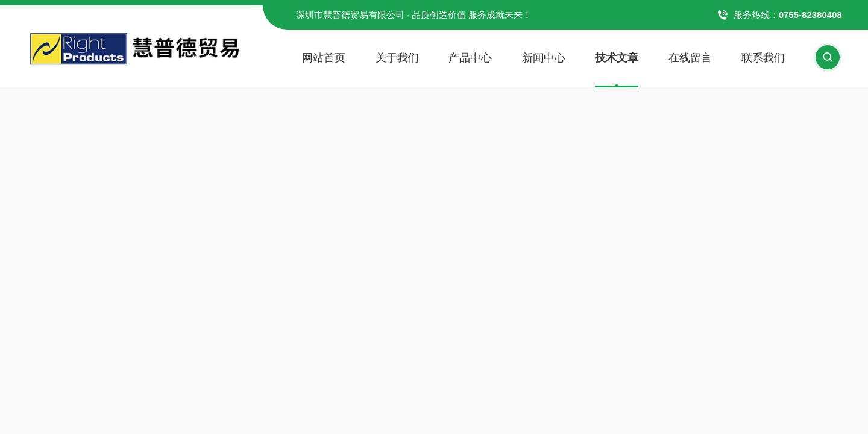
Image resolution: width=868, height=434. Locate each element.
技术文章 (617, 58)
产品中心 (470, 58)
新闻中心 (544, 58)
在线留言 (690, 58)
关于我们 (397, 58)
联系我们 (763, 58)
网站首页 (324, 58)
